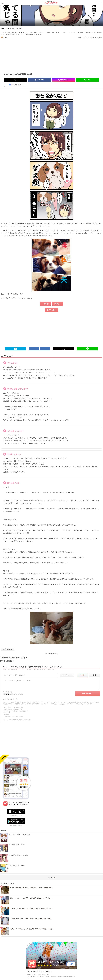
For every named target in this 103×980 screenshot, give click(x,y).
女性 (83, 675)
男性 (94, 675)
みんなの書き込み (53, 654)
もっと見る (51, 878)
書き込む (9, 649)
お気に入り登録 (97, 37)
